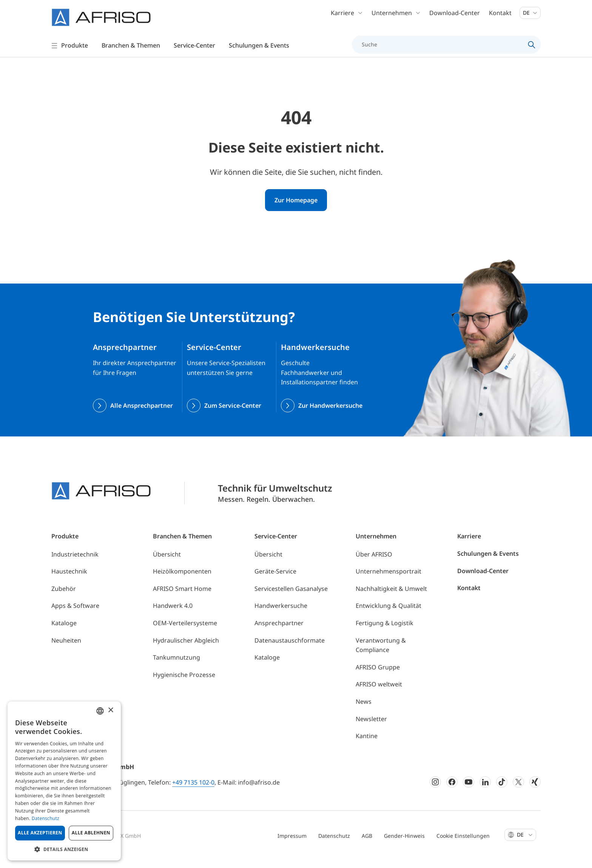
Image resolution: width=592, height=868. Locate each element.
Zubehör (64, 598)
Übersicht (167, 563)
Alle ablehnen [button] (91, 833)
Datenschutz (334, 845)
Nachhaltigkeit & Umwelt (391, 598)
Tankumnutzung (177, 666)
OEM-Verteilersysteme (185, 632)
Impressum (292, 845)
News (364, 711)
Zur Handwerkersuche (330, 415)
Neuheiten (66, 649)
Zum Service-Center (233, 415)
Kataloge (64, 632)
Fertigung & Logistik (385, 632)
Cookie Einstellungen (463, 845)
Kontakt (500, 15)
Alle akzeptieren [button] (40, 833)
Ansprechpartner (279, 632)
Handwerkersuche (281, 615)
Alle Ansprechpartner (142, 415)
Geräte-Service (275, 580)
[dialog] (64, 781)
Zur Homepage (296, 209)
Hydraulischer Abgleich (186, 649)
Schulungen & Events (488, 563)
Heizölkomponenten (182, 580)
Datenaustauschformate (290, 649)
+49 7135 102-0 (193, 791)
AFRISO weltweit (379, 694)
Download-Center (455, 15)
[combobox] (100, 711)
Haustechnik (69, 580)
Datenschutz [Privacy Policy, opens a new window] (45, 818)
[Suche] (442, 47)
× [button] (110, 710)
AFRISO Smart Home (182, 598)
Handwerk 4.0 (173, 615)
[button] (64, 849)
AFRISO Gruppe (378, 676)
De (530, 15)
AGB (367, 845)
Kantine (367, 745)
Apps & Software (75, 615)
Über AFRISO (374, 563)
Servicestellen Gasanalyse (291, 598)
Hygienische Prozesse (184, 684)
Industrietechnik (75, 563)
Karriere (469, 546)
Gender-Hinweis (404, 845)
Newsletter (371, 728)
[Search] (532, 47)
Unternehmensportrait (388, 580)
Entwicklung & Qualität (388, 615)
